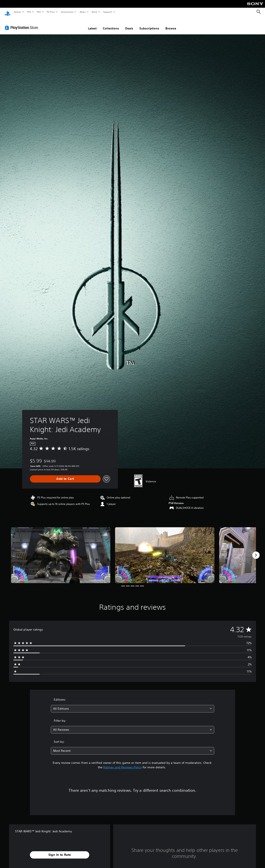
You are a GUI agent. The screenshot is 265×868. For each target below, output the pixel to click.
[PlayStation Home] (8, 12)
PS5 (29, 12)
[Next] (256, 551)
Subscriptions (149, 24)
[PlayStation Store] (22, 23)
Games (17, 12)
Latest (92, 24)
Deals (129, 24)
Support (107, 12)
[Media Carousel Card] (61, 551)
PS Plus (51, 12)
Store (94, 12)
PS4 (39, 12)
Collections (111, 24)
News (83, 12)
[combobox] (133, 705)
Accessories (67, 12)
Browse (171, 24)
